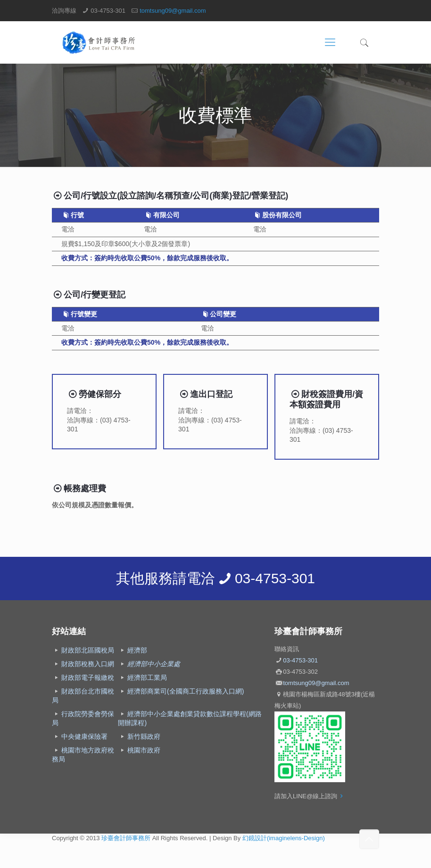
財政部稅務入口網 (88, 664)
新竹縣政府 (144, 736)
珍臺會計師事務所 (126, 838)
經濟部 (137, 650)
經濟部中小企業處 (154, 664)
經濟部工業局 (147, 678)
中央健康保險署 (84, 736)
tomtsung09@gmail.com (173, 11)
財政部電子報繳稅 (88, 678)
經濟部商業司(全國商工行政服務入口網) (186, 691)
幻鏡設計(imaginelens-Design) (284, 838)
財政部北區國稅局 (88, 650)
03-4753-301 (108, 11)
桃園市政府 (144, 750)
